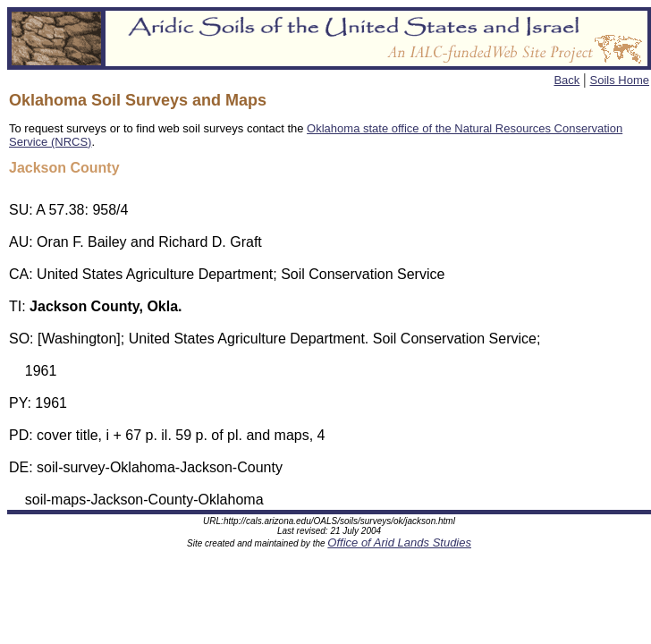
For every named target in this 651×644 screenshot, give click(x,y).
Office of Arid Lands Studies (399, 545)
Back (566, 80)
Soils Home (620, 80)
